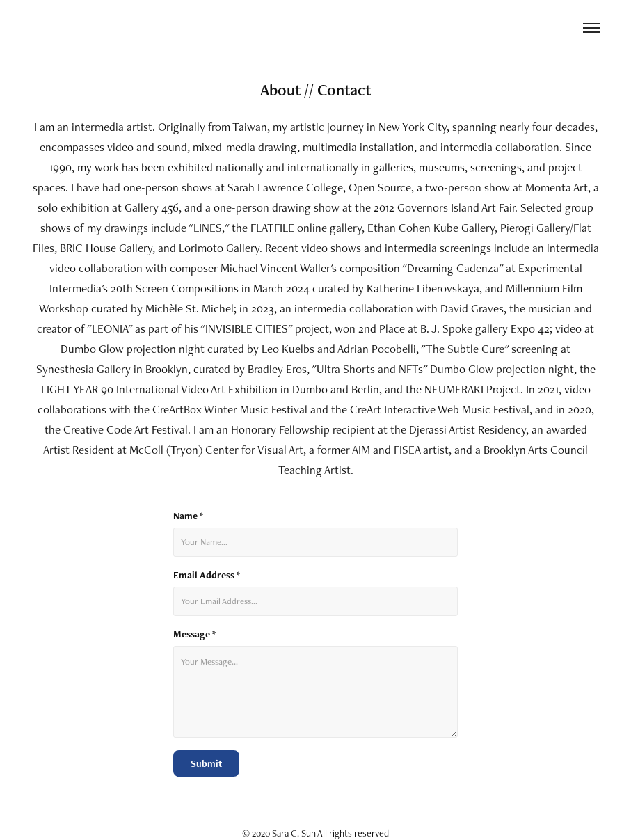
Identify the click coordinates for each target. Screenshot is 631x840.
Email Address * (207, 575)
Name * (188, 516)
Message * (194, 634)
